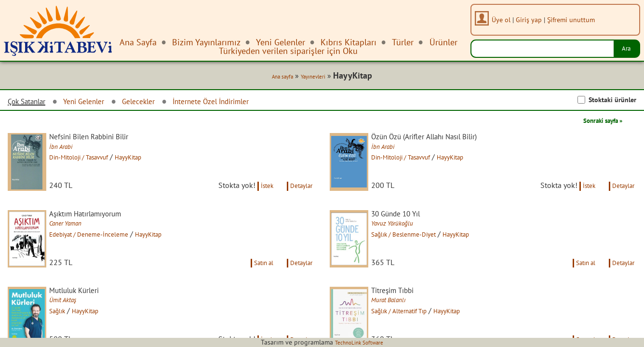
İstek (257, 200)
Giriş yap (533, 20)
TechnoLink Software (359, 342)
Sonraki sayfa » (596, 122)
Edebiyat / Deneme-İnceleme (106, 249)
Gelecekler (158, 103)
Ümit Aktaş (74, 327)
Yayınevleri (312, 78)
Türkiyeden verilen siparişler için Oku (288, 51)
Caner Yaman (78, 239)
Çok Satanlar (31, 104)
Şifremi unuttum (575, 20)
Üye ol (505, 20)
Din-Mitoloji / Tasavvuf (95, 160)
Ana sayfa (274, 78)
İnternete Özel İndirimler (241, 103)
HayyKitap (156, 160)
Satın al (253, 288)
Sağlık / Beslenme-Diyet (419, 249)
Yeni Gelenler (96, 103)
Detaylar (298, 200)
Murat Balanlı (401, 327)
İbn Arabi (72, 150)
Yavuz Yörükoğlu (405, 239)
